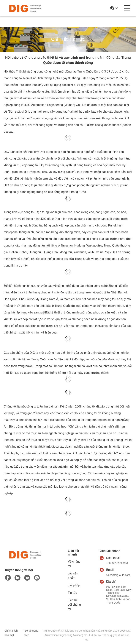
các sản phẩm (73, 576)
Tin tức (72, 593)
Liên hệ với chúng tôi (74, 605)
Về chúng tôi (74, 564)
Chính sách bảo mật (11, 633)
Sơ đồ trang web (31, 633)
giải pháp (74, 585)
